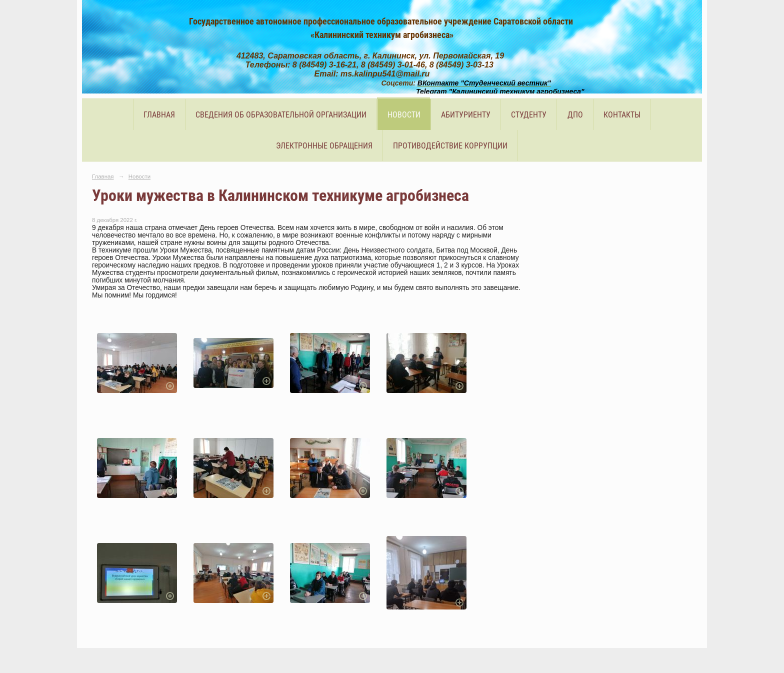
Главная (159, 115)
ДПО (575, 115)
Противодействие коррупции (450, 146)
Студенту (529, 115)
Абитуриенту (466, 115)
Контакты (622, 115)
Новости (404, 115)
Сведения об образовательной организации (281, 115)
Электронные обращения (324, 146)
